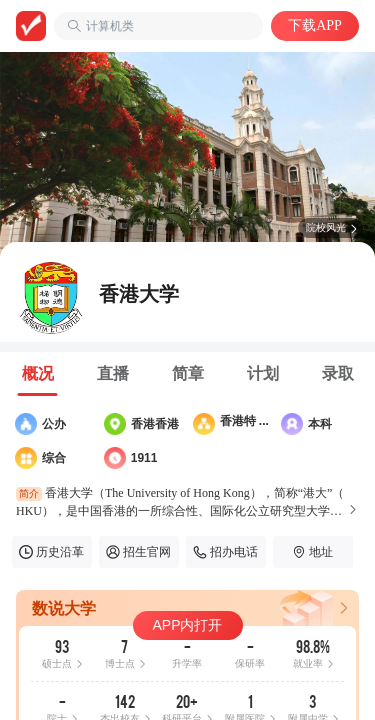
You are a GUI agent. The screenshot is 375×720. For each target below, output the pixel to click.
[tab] (37, 374)
